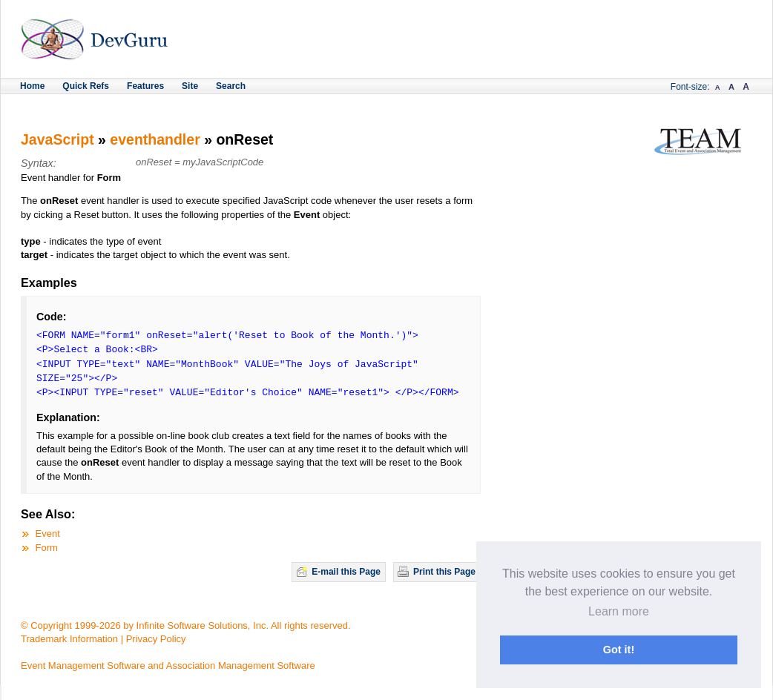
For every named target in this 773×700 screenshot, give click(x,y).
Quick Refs (86, 86)
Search (231, 86)
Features (145, 86)
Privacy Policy (156, 639)
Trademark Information (69, 639)
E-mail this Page (346, 572)
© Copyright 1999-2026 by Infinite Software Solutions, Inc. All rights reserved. (186, 625)
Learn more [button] (619, 611)
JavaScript (57, 139)
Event (48, 534)
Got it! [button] (619, 650)
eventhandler (155, 139)
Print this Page (444, 572)
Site (190, 86)
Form (47, 548)
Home (32, 86)
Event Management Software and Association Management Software (168, 666)
